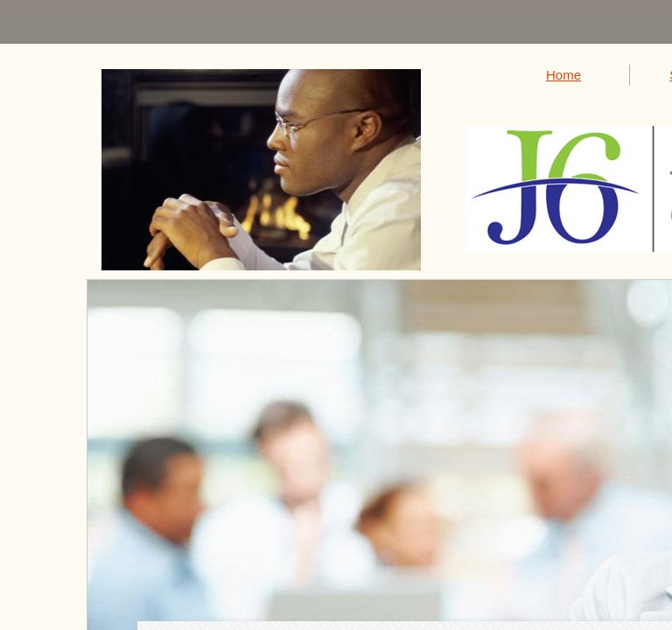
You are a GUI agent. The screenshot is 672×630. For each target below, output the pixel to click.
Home (563, 75)
